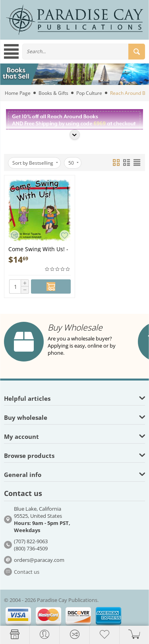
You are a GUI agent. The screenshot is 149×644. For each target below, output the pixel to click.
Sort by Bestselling (35, 163)
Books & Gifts (53, 93)
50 (74, 163)
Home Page (18, 93)
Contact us (27, 572)
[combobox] (84, 52)
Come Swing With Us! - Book (38, 249)
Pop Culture (89, 93)
